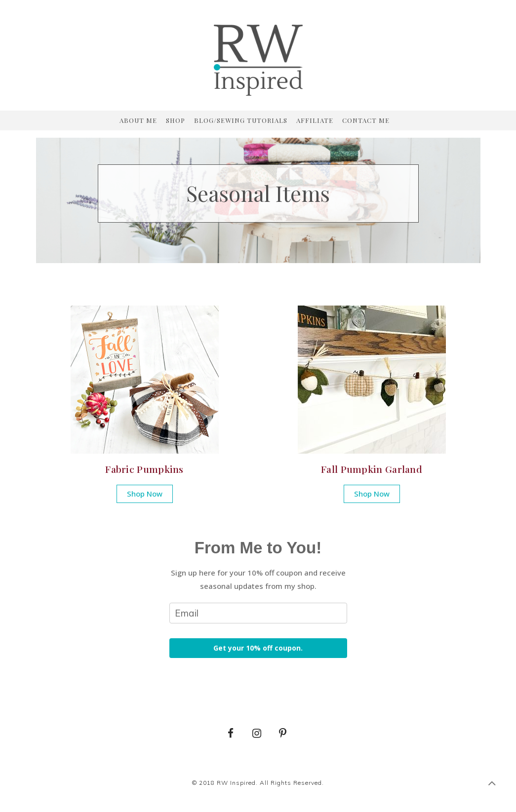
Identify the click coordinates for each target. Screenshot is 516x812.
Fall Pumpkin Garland (372, 469)
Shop (176, 120)
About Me (138, 120)
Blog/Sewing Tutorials (241, 120)
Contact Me (366, 120)
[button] (145, 494)
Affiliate (315, 120)
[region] (258, 194)
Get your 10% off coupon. (258, 648)
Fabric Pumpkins (144, 469)
